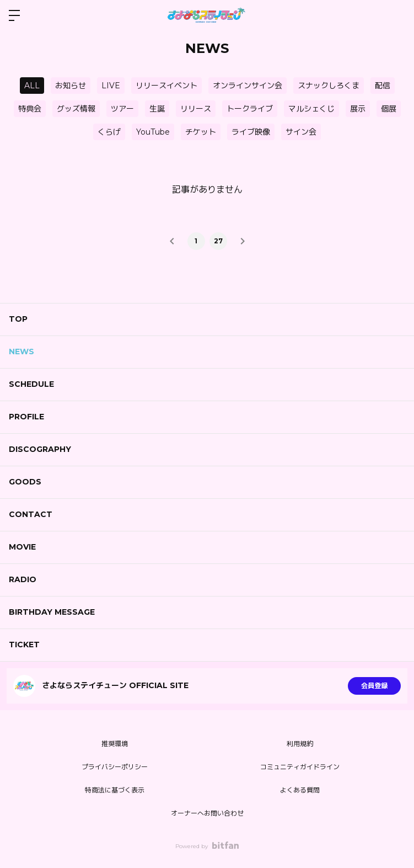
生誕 (157, 109)
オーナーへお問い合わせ (207, 813)
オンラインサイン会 (248, 86)
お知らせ (71, 86)
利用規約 (300, 744)
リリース (196, 109)
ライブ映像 (251, 132)
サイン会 (301, 132)
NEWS (21, 352)
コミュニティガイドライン (300, 767)
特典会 (30, 109)
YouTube (153, 132)
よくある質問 (300, 790)
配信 (383, 86)
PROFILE (26, 417)
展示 (358, 109)
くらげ (109, 132)
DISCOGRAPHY (40, 449)
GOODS (25, 482)
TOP (18, 319)
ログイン (396, 15)
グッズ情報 (76, 109)
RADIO (23, 579)
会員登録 (374, 686)
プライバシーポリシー (115, 767)
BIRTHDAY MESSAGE (52, 612)
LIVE (111, 86)
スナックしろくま (329, 86)
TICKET (24, 645)
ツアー (122, 109)
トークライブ (250, 109)
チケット (201, 132)
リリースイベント (166, 86)
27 (218, 241)
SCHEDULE (31, 384)
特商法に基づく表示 (115, 790)
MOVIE (22, 547)
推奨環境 (115, 744)
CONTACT (31, 514)
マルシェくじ (311, 109)
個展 (389, 109)
